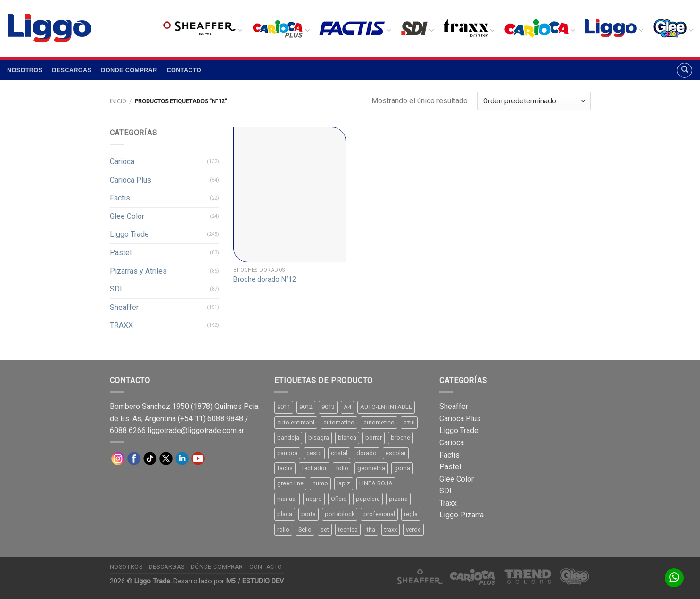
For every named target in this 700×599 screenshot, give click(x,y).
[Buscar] (684, 70)
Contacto (184, 70)
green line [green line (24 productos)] (290, 483)
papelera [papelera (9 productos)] (368, 499)
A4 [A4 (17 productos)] (347, 407)
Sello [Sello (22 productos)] (305, 529)
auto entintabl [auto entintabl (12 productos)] (296, 422)
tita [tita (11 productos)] (371, 529)
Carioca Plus (131, 180)
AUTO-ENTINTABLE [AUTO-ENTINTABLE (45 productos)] (386, 407)
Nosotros (25, 70)
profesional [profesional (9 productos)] (379, 514)
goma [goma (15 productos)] (402, 468)
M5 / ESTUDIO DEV (255, 581)
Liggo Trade (129, 234)
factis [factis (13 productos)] (285, 468)
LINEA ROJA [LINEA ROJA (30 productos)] (376, 483)
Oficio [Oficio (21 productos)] (339, 499)
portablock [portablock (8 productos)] (340, 514)
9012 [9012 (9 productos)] (306, 407)
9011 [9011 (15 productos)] (284, 407)
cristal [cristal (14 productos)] (339, 453)
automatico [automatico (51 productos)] (339, 422)
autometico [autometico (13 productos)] (379, 422)
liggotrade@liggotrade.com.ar (196, 430)
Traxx (448, 503)
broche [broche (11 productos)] (400, 437)
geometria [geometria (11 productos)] (371, 468)
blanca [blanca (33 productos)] (347, 437)
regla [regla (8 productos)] (411, 514)
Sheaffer (124, 307)
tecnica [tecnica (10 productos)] (348, 529)
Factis (120, 198)
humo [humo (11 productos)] (320, 483)
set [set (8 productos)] (325, 529)
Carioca (122, 162)
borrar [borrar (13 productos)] (374, 437)
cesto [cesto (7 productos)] (314, 453)
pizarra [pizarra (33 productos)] (398, 499)
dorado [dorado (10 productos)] (366, 453)
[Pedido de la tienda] (534, 101)
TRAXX (121, 325)
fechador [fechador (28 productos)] (314, 468)
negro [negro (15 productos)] (314, 499)
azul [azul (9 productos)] (409, 422)
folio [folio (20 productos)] (342, 468)
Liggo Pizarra (461, 515)
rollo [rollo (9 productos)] (283, 529)
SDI (116, 289)
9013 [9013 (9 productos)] (328, 407)
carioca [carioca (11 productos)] (287, 453)
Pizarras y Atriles (138, 271)
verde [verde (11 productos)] (413, 529)
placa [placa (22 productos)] (285, 514)
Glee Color (127, 216)
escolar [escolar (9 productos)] (396, 453)
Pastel (121, 253)
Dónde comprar (129, 70)
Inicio (118, 101)
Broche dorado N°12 (265, 279)
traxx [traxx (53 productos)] (391, 529)
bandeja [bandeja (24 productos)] (288, 437)
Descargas (72, 70)
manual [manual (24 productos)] (287, 499)
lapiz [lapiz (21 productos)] (344, 483)
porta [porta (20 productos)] (309, 514)
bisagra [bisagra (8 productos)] (319, 437)
